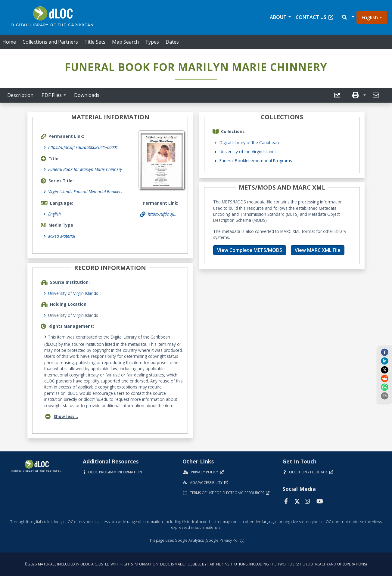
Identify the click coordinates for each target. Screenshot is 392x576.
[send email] (384, 396)
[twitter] (384, 370)
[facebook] (384, 352)
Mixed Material (62, 236)
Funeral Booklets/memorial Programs (256, 161)
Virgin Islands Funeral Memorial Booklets (85, 192)
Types (152, 42)
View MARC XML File (318, 250)
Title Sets (95, 42)
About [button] (278, 17)
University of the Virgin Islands (248, 152)
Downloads (87, 95)
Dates (172, 42)
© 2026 (196, 564)
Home (9, 42)
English (370, 17)
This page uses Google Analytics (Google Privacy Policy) (196, 540)
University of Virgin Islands (73, 293)
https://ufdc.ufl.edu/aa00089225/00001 (83, 147)
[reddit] (384, 378)
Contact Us (314, 17)
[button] (348, 17)
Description (20, 95)
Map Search (125, 42)
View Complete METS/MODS (250, 250)
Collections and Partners (50, 42)
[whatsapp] (384, 387)
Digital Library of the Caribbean (249, 142)
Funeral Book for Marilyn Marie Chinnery (85, 169)
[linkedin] (384, 361)
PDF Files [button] (52, 95)
